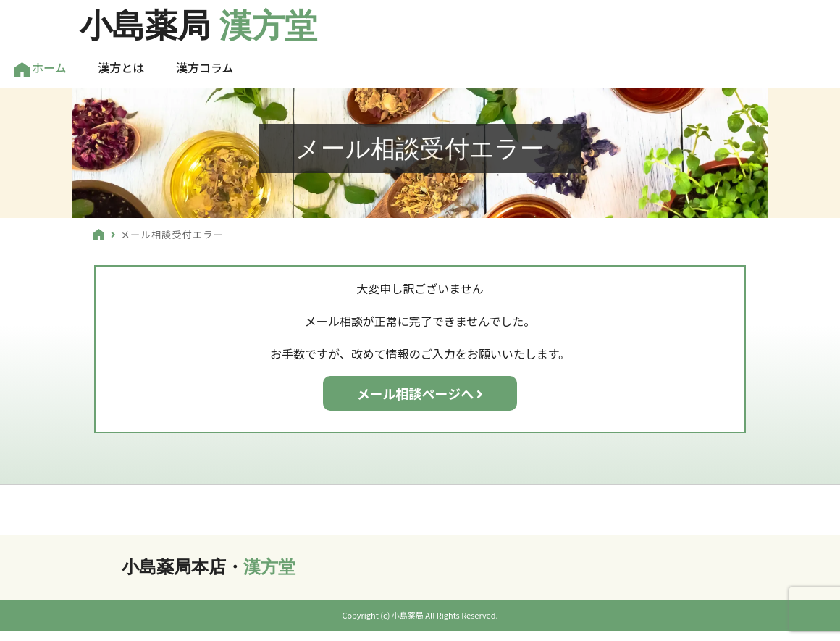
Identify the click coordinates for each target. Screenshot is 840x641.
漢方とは (121, 67)
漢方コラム (205, 67)
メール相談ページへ (420, 393)
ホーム (41, 68)
